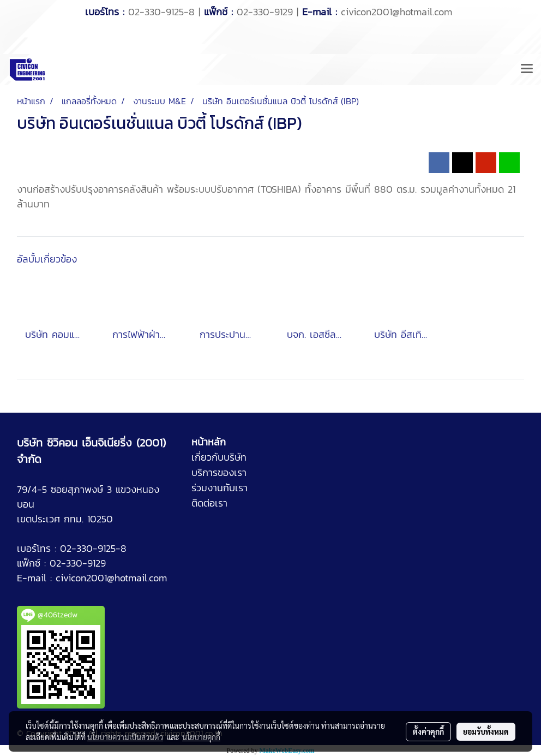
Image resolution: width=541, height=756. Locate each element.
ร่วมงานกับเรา (220, 488)
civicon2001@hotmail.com (396, 12)
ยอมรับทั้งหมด (486, 731)
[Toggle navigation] (527, 69)
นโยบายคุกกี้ (201, 737)
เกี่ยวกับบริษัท (219, 457)
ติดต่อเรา (209, 503)
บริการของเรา (219, 472)
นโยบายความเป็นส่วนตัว (125, 737)
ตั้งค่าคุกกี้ (428, 731)
